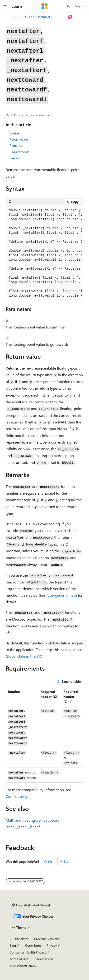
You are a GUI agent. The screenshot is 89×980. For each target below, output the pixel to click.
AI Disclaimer (19, 939)
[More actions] (79, 17)
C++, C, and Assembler (33, 17)
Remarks (16, 145)
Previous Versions (47, 939)
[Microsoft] (45, 6)
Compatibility (17, 796)
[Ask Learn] (70, 17)
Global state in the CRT (24, 656)
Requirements (19, 152)
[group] (44, 253)
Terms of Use (19, 959)
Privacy (52, 945)
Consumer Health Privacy (28, 952)
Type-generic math (61, 595)
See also (15, 158)
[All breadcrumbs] (10, 17)
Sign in (80, 6)
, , (23, 827)
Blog (13, 945)
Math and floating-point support (32, 820)
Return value (19, 139)
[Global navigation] (5, 6)
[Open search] (69, 6)
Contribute (33, 945)
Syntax (14, 133)
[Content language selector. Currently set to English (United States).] (31, 905)
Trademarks (42, 959)
